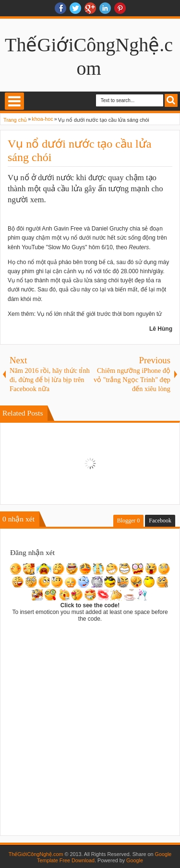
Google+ (90, 8)
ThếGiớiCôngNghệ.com (36, 854)
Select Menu (14, 101)
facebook (60, 8)
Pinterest (120, 8)
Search (171, 100)
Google (135, 860)
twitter (75, 8)
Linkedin (105, 8)
